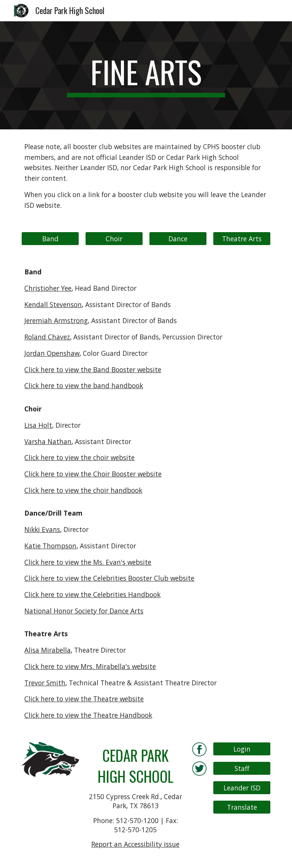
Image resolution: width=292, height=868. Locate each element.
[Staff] (242, 768)
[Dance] (178, 239)
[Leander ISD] (242, 788)
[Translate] (242, 807)
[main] (146, 75)
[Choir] (114, 239)
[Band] (50, 239)
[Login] (242, 749)
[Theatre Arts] (242, 239)
